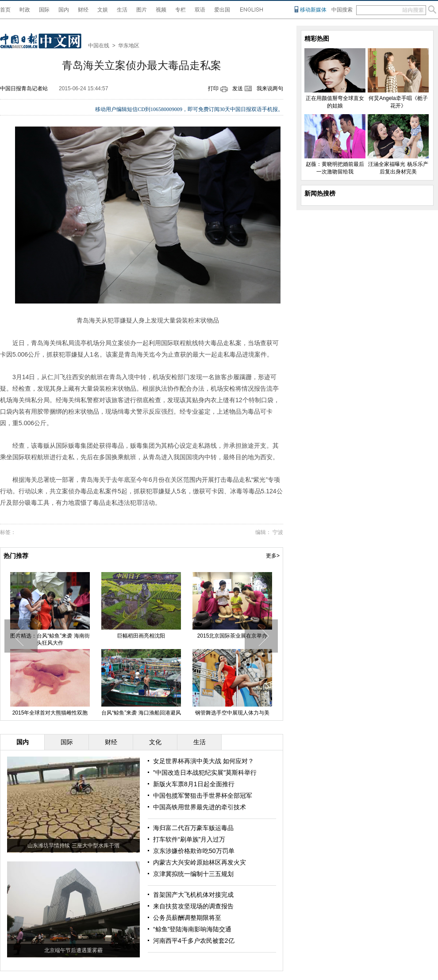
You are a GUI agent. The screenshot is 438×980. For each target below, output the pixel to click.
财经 (83, 10)
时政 (25, 10)
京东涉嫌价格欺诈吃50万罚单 (194, 851)
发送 (238, 88)
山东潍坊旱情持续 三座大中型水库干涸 (73, 845)
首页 (5, 10)
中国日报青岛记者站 (24, 88)
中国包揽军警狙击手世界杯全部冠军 (203, 796)
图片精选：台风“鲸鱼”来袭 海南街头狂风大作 (50, 639)
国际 (44, 10)
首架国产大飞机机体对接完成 (193, 895)
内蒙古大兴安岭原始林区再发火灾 (200, 862)
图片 (142, 10)
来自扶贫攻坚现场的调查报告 (193, 906)
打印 (213, 88)
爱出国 (222, 10)
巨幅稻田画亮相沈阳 (141, 636)
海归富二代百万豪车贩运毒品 (193, 828)
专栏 (181, 10)
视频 (161, 10)
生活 (122, 10)
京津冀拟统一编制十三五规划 (193, 874)
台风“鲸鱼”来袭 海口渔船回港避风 (141, 713)
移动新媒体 (313, 10)
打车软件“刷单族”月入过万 (189, 839)
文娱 (103, 10)
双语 (200, 10)
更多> (273, 556)
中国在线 (99, 46)
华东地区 (129, 46)
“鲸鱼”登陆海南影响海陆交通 (192, 929)
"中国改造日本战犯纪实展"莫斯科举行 (205, 772)
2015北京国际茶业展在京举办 (232, 636)
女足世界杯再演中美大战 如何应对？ (204, 761)
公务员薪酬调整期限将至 (187, 918)
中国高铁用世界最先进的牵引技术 (200, 807)
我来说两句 (270, 88)
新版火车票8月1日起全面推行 (194, 784)
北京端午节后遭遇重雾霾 (73, 950)
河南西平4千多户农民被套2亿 (194, 941)
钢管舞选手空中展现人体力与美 (232, 713)
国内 (64, 10)
